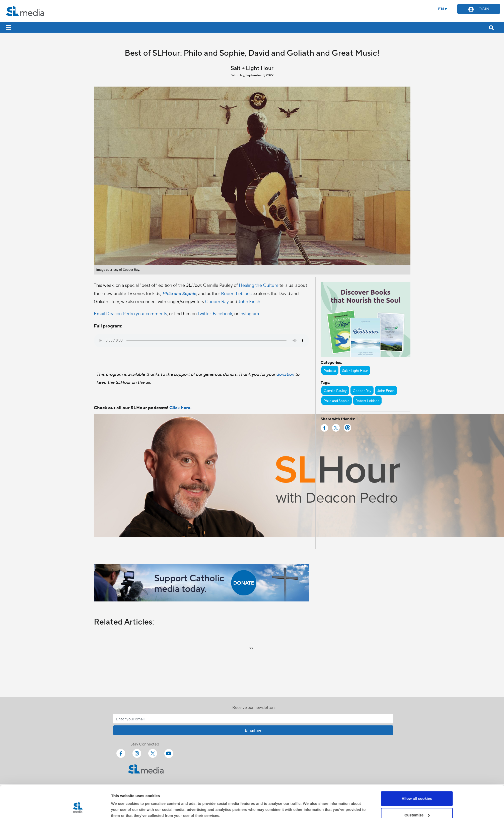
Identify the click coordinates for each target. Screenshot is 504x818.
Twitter (204, 313)
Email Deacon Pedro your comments (130, 313)
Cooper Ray (217, 301)
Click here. (180, 407)
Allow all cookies (417, 772)
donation (286, 374)
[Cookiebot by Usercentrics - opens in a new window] (78, 808)
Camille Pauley (335, 390)
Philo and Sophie (179, 293)
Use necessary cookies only (417, 805)
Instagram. (250, 313)
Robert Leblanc (236, 293)
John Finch (249, 301)
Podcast (330, 370)
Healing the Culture (259, 285)
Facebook (223, 313)
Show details (123, 803)
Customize (417, 788)
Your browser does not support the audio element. (201, 340)
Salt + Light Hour (355, 370)
